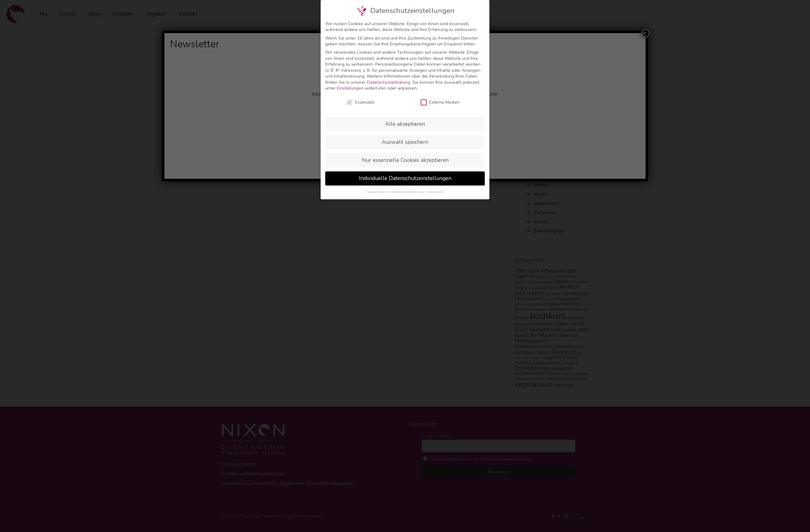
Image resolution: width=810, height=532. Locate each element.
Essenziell (360, 102)
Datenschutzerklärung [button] (408, 192)
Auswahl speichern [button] (405, 142)
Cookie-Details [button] (377, 192)
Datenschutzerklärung (389, 82)
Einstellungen (350, 88)
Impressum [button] (436, 192)
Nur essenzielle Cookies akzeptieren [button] (405, 160)
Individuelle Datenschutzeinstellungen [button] (405, 178)
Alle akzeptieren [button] (405, 124)
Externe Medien (440, 102)
